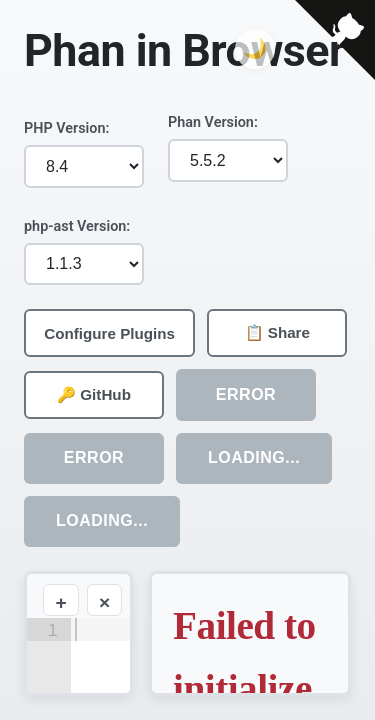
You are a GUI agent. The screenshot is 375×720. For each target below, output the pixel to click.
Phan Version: (213, 122)
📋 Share (277, 332)
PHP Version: (66, 128)
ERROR (246, 394)
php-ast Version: (77, 226)
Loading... (254, 457)
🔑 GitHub (94, 394)
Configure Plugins (109, 333)
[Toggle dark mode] (255, 49)
